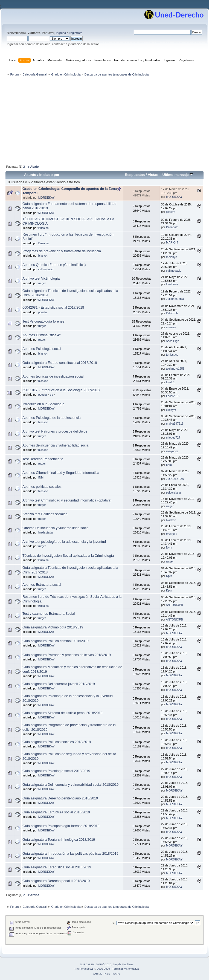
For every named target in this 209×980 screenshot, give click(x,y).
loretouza (172, 284)
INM (41, 477)
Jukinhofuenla (175, 299)
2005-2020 (103, 969)
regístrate (76, 33)
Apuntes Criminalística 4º (41, 335)
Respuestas (135, 175)
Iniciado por (49, 175)
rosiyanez (172, 451)
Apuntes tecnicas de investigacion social (53, 376)
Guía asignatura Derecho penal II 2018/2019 (56, 881)
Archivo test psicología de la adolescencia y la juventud (64, 542)
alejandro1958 (175, 369)
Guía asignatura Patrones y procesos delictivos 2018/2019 (67, 655)
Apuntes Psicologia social (42, 349)
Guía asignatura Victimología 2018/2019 (53, 627)
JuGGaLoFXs (175, 479)
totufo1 (170, 382)
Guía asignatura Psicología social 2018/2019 (56, 771)
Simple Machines (123, 964)
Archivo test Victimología (41, 279)
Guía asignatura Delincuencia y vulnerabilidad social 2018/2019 (70, 785)
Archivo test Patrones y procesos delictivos (55, 431)
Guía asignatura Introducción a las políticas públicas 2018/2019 (70, 854)
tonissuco (172, 355)
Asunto (30, 175)
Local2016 (173, 396)
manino (171, 327)
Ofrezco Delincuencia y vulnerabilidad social (56, 528)
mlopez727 (173, 437)
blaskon (43, 256)
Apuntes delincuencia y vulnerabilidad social (56, 445)
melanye (172, 257)
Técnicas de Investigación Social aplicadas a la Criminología (68, 556)
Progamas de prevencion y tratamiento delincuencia (62, 251)
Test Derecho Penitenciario (43, 459)
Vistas (153, 175)
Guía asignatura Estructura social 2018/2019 (56, 812)
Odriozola (172, 313)
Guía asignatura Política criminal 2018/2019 (56, 641)
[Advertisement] (104, 121)
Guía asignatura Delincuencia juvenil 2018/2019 (59, 684)
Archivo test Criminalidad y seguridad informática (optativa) (67, 500)
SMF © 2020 (104, 964)
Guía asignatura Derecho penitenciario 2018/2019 (60, 798)
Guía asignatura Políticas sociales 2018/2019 (57, 742)
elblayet (171, 410)
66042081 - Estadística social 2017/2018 (53, 308)
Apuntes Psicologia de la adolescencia (52, 418)
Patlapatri (172, 227)
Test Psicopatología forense (43, 321)
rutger (42, 283)
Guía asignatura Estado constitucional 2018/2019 (60, 363)
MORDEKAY (47, 198)
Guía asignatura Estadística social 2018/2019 (57, 867)
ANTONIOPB (175, 605)
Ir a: (113, 923)
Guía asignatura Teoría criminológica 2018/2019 (59, 840)
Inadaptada (46, 532)
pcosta (43, 312)
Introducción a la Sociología (43, 404)
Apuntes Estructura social (42, 585)
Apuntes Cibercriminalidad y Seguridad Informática (61, 473)
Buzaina (43, 228)
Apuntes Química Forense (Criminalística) (54, 265)
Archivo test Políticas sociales (45, 514)
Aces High (173, 341)
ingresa (61, 33)
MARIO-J (172, 242)
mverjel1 (172, 534)
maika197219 (175, 424)
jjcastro (171, 212)
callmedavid (46, 269)
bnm (169, 465)
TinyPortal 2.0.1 (84, 969)
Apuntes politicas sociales (42, 487)
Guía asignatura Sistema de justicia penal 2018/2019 (63, 713)
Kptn (169, 576)
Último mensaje (178, 175)
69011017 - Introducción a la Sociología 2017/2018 (61, 390)
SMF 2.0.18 (87, 964)
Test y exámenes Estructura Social (49, 614)
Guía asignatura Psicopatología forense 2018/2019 (61, 826)
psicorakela (173, 492)
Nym (169, 547)
